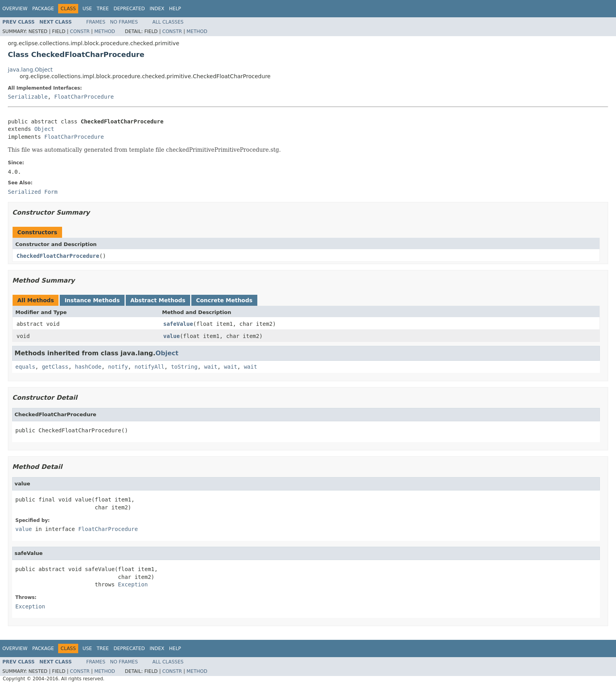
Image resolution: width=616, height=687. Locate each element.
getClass (55, 367)
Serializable (28, 97)
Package (43, 9)
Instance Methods (92, 300)
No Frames (124, 22)
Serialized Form (33, 192)
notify (118, 367)
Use (87, 9)
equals (25, 367)
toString (184, 367)
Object (44, 129)
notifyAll (149, 367)
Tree (103, 9)
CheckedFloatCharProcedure (58, 256)
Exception (133, 584)
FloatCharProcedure (84, 97)
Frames (96, 22)
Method (105, 31)
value (172, 336)
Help (175, 9)
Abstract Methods (158, 300)
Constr (80, 31)
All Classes (168, 22)
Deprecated (129, 9)
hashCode (88, 367)
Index (157, 9)
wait (211, 367)
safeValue (178, 324)
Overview (15, 9)
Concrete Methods (224, 300)
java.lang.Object (30, 70)
